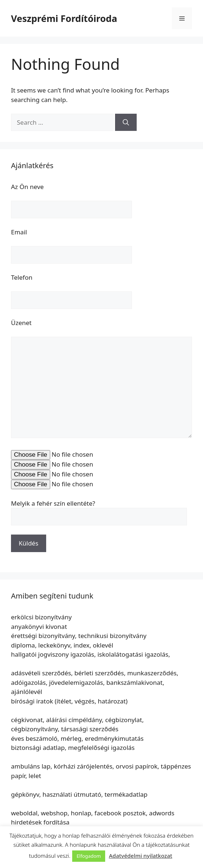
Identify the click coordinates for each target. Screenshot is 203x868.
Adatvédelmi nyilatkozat (141, 856)
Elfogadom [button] (89, 856)
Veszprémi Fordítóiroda (64, 18)
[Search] (126, 122)
